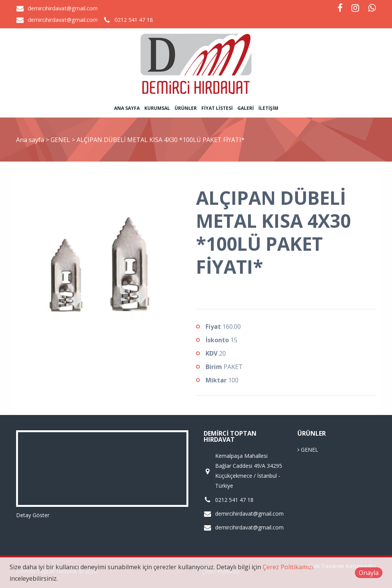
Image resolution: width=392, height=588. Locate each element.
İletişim (268, 108)
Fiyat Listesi (217, 108)
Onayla (369, 573)
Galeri (246, 108)
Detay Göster (33, 515)
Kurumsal (157, 108)
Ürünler (186, 108)
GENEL (61, 140)
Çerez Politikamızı (288, 567)
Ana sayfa (127, 108)
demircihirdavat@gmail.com (63, 8)
